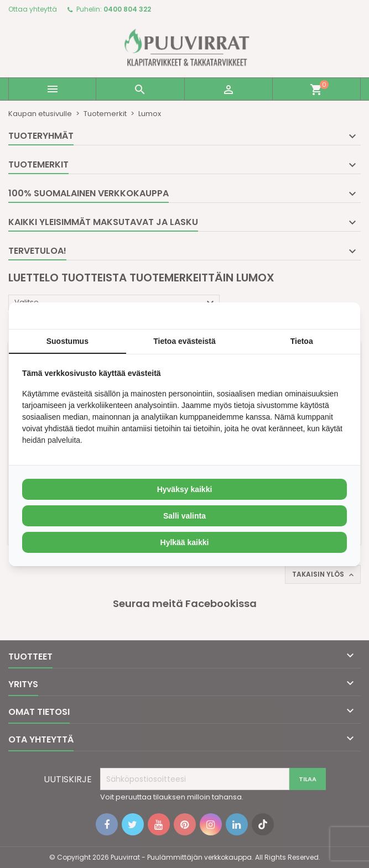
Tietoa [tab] (302, 341)
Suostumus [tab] (67, 341)
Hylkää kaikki (185, 542)
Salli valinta (184, 516)
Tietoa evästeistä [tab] (184, 341)
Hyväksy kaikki (185, 489)
